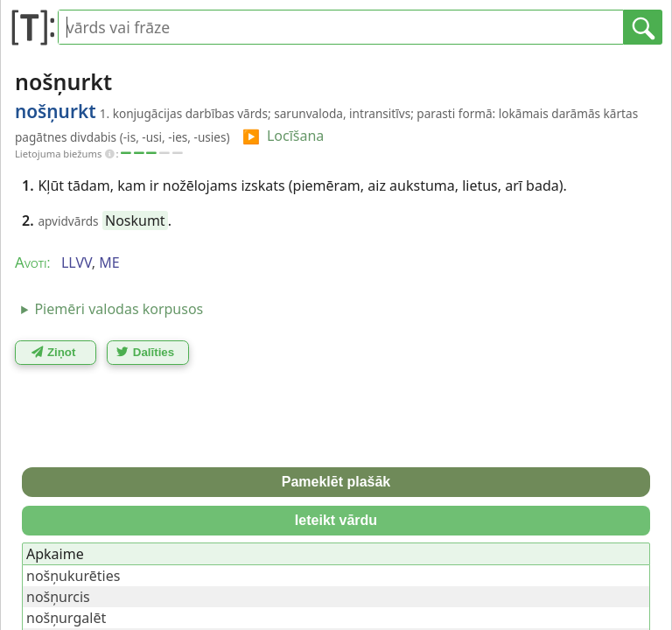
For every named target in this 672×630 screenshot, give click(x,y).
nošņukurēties (73, 576)
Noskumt (135, 220)
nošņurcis (58, 597)
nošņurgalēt (66, 618)
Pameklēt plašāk (336, 482)
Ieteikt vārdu (336, 520)
